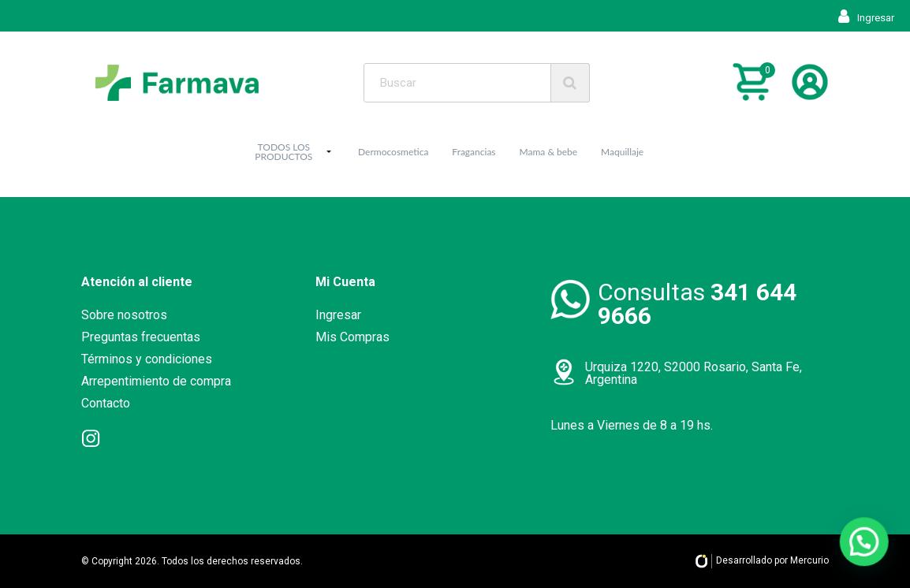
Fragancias (474, 152)
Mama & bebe (549, 152)
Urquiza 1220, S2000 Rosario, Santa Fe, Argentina (694, 373)
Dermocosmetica (393, 152)
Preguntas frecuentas (141, 337)
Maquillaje (622, 152)
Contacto (106, 403)
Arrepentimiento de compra (156, 381)
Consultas (697, 304)
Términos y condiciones (147, 359)
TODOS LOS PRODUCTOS (283, 152)
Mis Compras (352, 337)
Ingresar (866, 18)
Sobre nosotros (124, 315)
